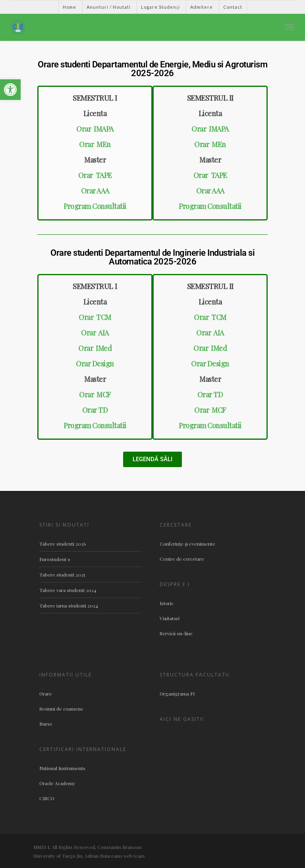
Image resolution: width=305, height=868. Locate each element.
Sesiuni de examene (61, 709)
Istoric (167, 603)
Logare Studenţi (160, 7)
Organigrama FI (177, 694)
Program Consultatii (95, 206)
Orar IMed (95, 348)
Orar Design (95, 364)
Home (69, 7)
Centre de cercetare (182, 559)
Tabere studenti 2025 (62, 575)
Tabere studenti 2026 (63, 544)
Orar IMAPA (95, 129)
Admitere (202, 7)
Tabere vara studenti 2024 (68, 590)
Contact (233, 7)
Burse (46, 724)
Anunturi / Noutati (109, 7)
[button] (10, 90)
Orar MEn (95, 144)
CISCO (47, 798)
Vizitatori (170, 618)
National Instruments (62, 768)
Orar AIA (95, 333)
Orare (46, 694)
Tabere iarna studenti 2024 (69, 605)
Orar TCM (95, 317)
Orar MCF (95, 395)
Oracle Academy (57, 783)
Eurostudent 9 (55, 559)
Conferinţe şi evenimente (187, 544)
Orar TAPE (95, 175)
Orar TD (95, 410)
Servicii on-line (176, 633)
